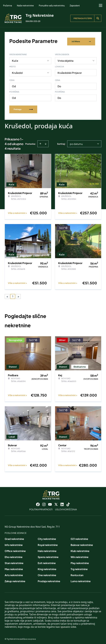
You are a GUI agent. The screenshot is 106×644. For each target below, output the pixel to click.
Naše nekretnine (25, 5)
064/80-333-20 (33, 21)
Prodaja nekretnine (49, 580)
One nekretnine (47, 574)
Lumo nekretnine (81, 580)
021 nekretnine (79, 538)
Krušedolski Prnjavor (70, 72)
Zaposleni (75, 5)
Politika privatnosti (41, 508)
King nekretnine (47, 568)
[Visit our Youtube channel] (50, 503)
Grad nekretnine (14, 538)
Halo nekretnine (47, 550)
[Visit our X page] (56, 503)
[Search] (98, 18)
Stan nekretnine (14, 562)
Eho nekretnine (14, 556)
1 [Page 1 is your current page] (13, 295)
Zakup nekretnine (15, 580)
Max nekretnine (14, 568)
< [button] (7, 295)
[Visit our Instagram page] (44, 503)
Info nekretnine (14, 544)
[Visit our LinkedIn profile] (62, 503)
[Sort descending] (46, 143)
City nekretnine (47, 538)
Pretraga (23, 108)
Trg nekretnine (79, 568)
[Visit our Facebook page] (38, 503)
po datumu (76, 143)
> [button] (18, 295)
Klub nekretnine (80, 550)
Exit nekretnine (47, 562)
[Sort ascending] (40, 143)
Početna (8, 5)
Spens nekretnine (48, 556)
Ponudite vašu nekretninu (52, 5)
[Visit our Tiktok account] (68, 503)
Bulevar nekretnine (82, 544)
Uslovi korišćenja (66, 508)
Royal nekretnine (48, 544)
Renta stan (77, 574)
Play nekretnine (80, 562)
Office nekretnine (15, 550)
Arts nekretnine (14, 574)
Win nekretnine (80, 556)
